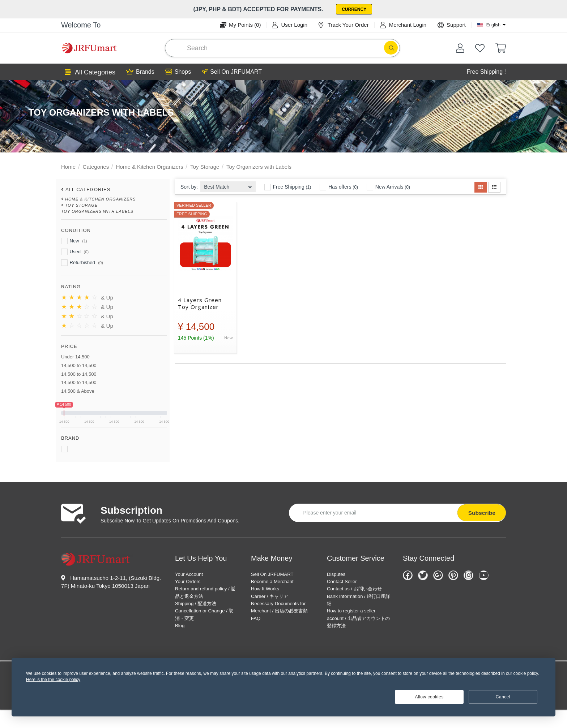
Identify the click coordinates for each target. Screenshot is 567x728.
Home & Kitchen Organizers (150, 166)
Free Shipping (288, 186)
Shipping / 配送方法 (200, 608)
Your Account (192, 574)
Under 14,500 (75, 356)
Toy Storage (205, 166)
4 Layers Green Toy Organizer (200, 303)
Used (75, 251)
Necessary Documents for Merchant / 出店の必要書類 (281, 617)
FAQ (257, 634)
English (493, 24)
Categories (96, 166)
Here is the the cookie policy (53, 680)
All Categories (90, 72)
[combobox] (228, 184)
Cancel (503, 697)
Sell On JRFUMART (232, 71)
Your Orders (191, 582)
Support (452, 24)
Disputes (338, 574)
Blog (181, 634)
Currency (356, 9)
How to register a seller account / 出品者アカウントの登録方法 (357, 634)
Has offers (339, 186)
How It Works (268, 591)
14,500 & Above (78, 390)
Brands (140, 71)
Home (68, 166)
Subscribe (480, 512)
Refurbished (82, 262)
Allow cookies (429, 697)
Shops (178, 71)
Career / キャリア (274, 600)
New (74, 240)
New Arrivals (388, 186)
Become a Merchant (277, 582)
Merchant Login (403, 24)
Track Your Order (344, 24)
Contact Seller (345, 582)
